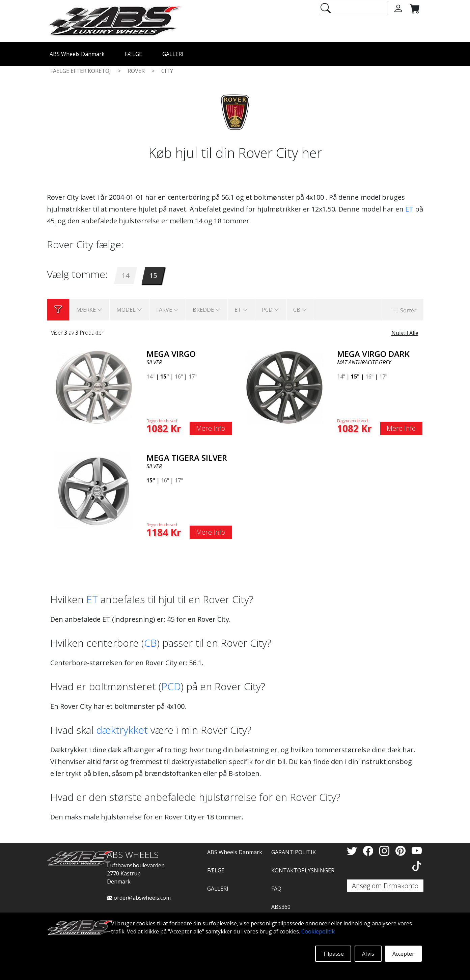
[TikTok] (417, 866)
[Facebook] (369, 851)
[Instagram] (386, 851)
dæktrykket (122, 730)
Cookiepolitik (318, 931)
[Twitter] (353, 851)
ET (409, 209)
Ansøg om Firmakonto (385, 886)
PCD (171, 686)
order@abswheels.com (139, 898)
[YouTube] (417, 851)
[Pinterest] (402, 851)
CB (150, 643)
